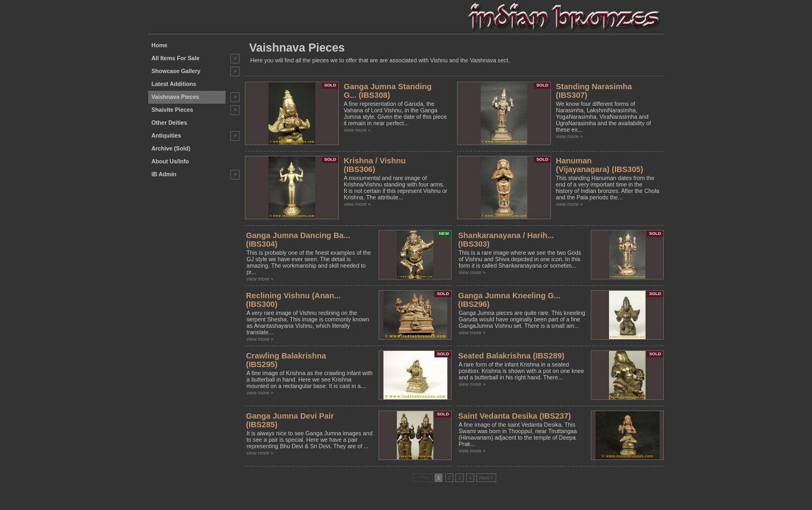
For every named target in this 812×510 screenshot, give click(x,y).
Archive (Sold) (171, 148)
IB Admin (164, 174)
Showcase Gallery (176, 71)
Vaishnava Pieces (175, 97)
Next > (486, 478)
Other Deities (169, 123)
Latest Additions (174, 84)
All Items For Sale (175, 58)
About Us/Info (170, 161)
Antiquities (166, 135)
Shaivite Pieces (172, 110)
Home (160, 45)
